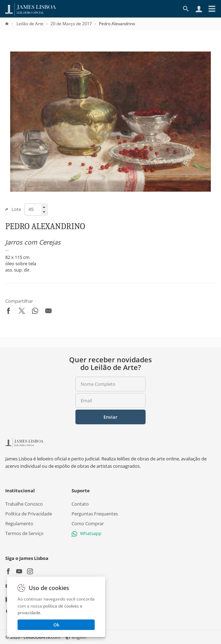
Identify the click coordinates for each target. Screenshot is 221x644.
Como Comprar (88, 523)
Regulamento (19, 523)
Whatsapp (86, 533)
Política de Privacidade (29, 514)
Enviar (110, 417)
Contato (80, 503)
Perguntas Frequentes (95, 514)
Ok (56, 625)
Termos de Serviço (24, 533)
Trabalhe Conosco (24, 503)
